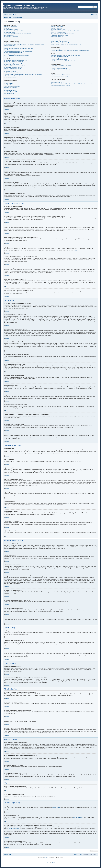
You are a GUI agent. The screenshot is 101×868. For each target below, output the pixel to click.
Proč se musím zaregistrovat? (10, 27)
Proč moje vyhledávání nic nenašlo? (59, 57)
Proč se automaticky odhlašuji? (11, 37)
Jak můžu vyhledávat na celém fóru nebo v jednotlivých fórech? (66, 55)
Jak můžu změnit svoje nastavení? (11, 43)
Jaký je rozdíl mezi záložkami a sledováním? (61, 66)
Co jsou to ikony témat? (9, 93)
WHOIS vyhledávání (14, 829)
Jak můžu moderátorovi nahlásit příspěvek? (13, 73)
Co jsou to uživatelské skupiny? (58, 30)
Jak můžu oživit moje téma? (10, 77)
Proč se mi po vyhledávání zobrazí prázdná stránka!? (63, 58)
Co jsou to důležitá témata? (10, 90)
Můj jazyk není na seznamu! (10, 50)
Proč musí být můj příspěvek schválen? (12, 76)
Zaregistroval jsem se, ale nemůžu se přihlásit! (14, 31)
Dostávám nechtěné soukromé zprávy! (60, 43)
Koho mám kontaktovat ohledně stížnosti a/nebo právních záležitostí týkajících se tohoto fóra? (72, 84)
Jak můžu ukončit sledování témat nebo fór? (61, 70)
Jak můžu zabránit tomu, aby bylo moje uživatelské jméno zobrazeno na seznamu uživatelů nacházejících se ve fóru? (24, 45)
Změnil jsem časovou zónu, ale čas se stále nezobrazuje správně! (18, 48)
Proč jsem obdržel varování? (10, 71)
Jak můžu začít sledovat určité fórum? (60, 69)
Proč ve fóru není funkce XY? (58, 82)
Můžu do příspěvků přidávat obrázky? (12, 86)
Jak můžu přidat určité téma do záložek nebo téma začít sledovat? (66, 67)
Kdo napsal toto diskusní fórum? (59, 81)
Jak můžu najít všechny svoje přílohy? (60, 76)
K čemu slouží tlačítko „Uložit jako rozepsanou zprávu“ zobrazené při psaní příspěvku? (23, 74)
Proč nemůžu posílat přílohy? (10, 70)
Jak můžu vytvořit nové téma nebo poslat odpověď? (15, 60)
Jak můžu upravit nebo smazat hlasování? (13, 67)
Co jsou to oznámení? (9, 89)
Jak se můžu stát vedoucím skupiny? (60, 32)
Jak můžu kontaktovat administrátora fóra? (61, 85)
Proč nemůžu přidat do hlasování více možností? (15, 66)
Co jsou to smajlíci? (8, 85)
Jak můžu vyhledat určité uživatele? (59, 59)
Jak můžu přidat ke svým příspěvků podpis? (13, 63)
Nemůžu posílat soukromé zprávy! (59, 41)
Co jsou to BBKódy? (8, 82)
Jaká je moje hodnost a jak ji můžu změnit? (13, 54)
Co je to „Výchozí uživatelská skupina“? (60, 35)
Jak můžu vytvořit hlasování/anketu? (12, 64)
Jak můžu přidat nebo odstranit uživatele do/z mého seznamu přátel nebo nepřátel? (70, 50)
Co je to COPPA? (8, 28)
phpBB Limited (56, 808)
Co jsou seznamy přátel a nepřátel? (59, 49)
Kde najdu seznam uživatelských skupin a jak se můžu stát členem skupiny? (68, 31)
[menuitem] (14, 15)
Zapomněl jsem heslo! (9, 35)
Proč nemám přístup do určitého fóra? (12, 69)
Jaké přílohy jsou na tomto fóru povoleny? (61, 75)
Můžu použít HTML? (8, 83)
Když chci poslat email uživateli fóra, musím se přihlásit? (16, 55)
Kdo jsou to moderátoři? (57, 28)
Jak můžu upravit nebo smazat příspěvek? (13, 62)
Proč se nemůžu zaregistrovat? (11, 30)
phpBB (75, 250)
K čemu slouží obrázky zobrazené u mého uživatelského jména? (18, 51)
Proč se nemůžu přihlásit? (9, 32)
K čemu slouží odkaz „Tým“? (58, 37)
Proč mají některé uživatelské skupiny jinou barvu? (63, 34)
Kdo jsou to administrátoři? (57, 27)
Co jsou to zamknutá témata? (10, 92)
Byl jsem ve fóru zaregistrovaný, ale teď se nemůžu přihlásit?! (17, 34)
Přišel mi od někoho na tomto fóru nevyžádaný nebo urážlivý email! (66, 44)
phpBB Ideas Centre (78, 817)
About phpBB (43, 809)
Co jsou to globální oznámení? (10, 88)
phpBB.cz (54, 860)
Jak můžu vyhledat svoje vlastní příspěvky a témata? (63, 61)
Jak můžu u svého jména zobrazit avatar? (13, 53)
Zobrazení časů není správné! (10, 47)
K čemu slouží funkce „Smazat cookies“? (13, 38)
